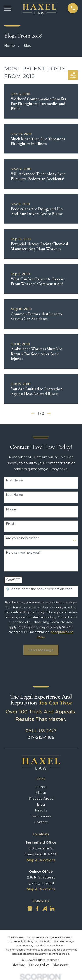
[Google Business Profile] (30, 909)
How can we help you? (23, 553)
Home (41, 787)
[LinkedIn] (52, 909)
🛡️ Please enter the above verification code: (40, 589)
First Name (14, 480)
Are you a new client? (22, 538)
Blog (41, 804)
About (41, 793)
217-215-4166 (41, 737)
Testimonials (41, 816)
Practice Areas (41, 798)
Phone (11, 509)
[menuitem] (19, 965)
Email (10, 524)
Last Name (14, 495)
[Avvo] (45, 909)
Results (41, 810)
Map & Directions (41, 860)
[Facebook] (37, 909)
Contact (41, 822)
